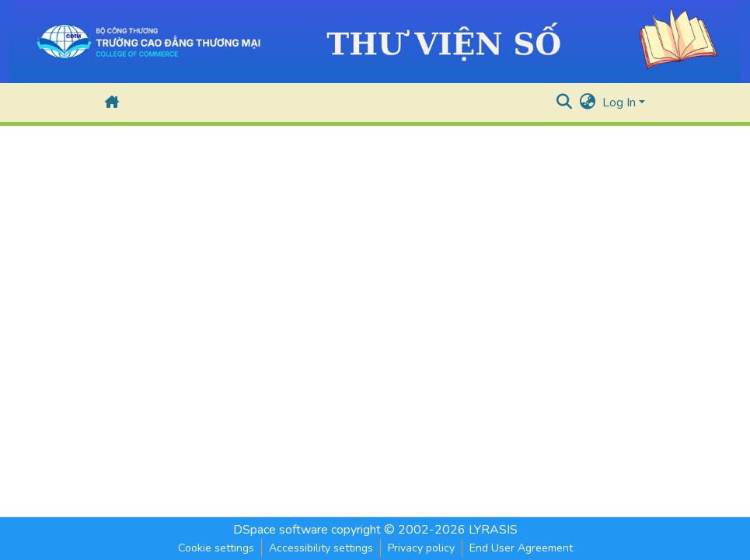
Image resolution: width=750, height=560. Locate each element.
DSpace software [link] (281, 530)
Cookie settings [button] (216, 548)
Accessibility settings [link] (321, 548)
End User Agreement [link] (521, 548)
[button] (112, 103)
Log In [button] (621, 103)
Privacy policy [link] (421, 548)
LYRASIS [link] (493, 530)
